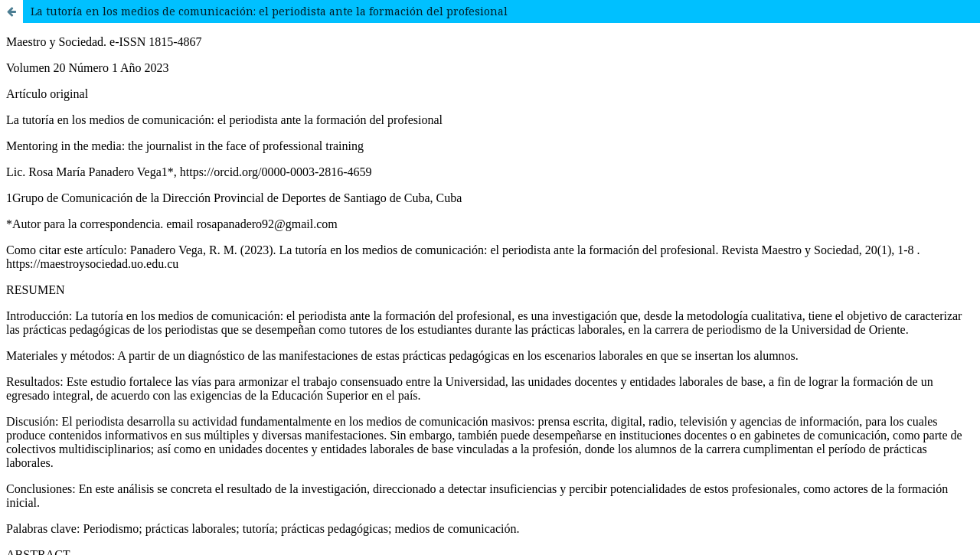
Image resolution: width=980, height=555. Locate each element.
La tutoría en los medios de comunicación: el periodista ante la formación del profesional (269, 11)
